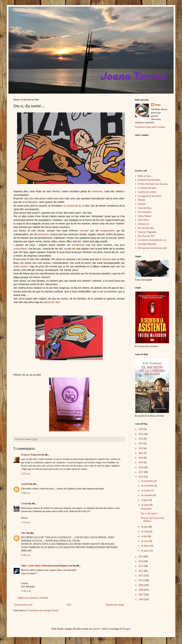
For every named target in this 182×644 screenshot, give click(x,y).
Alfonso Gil (143, 224)
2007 (141, 595)
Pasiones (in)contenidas (149, 180)
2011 (141, 576)
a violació (69, 206)
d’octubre (146, 491)
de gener (146, 551)
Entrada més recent (23, 605)
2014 (141, 561)
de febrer (146, 546)
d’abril (145, 536)
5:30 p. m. (26, 493)
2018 (141, 467)
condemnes (78, 245)
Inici (69, 605)
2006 (141, 599)
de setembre (147, 495)
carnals (84, 231)
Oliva (24, 533)
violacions (97, 191)
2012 (141, 571)
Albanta (142, 200)
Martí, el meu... (145, 176)
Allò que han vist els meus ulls (152, 248)
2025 (141, 434)
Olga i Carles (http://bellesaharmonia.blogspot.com (47, 566)
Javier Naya (143, 220)
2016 (141, 477)
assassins (43, 234)
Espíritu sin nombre (147, 192)
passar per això (52, 302)
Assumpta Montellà (147, 244)
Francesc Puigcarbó (31, 455)
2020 (141, 458)
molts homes (21, 266)
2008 (141, 590)
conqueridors (107, 231)
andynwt (97, 629)
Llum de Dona (145, 208)
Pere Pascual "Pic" (147, 236)
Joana (158, 105)
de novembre (148, 486)
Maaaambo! (146, 509)
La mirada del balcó (147, 188)
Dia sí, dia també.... (150, 513)
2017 (141, 472)
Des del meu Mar (146, 228)
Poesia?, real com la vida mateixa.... (153, 519)
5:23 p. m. (26, 474)
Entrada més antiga (115, 605)
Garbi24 (142, 204)
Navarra (106, 259)
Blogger (127, 629)
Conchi (25, 504)
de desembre (147, 481)
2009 (141, 585)
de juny (145, 527)
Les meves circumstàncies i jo (152, 240)
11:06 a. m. (26, 591)
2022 (141, 448)
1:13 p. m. (26, 522)
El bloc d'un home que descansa (153, 184)
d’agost (145, 500)
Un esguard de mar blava (150, 196)
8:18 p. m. (26, 555)
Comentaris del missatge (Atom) (43, 610)
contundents (20, 249)
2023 (141, 443)
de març (145, 541)
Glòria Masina (145, 216)
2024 (141, 439)
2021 (141, 453)
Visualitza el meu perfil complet (150, 127)
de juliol (145, 505)
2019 (141, 462)
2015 (141, 557)
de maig (145, 531)
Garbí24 (25, 484)
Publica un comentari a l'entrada (33, 598)
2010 (141, 580)
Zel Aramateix (145, 212)
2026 (141, 429)
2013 (141, 566)
